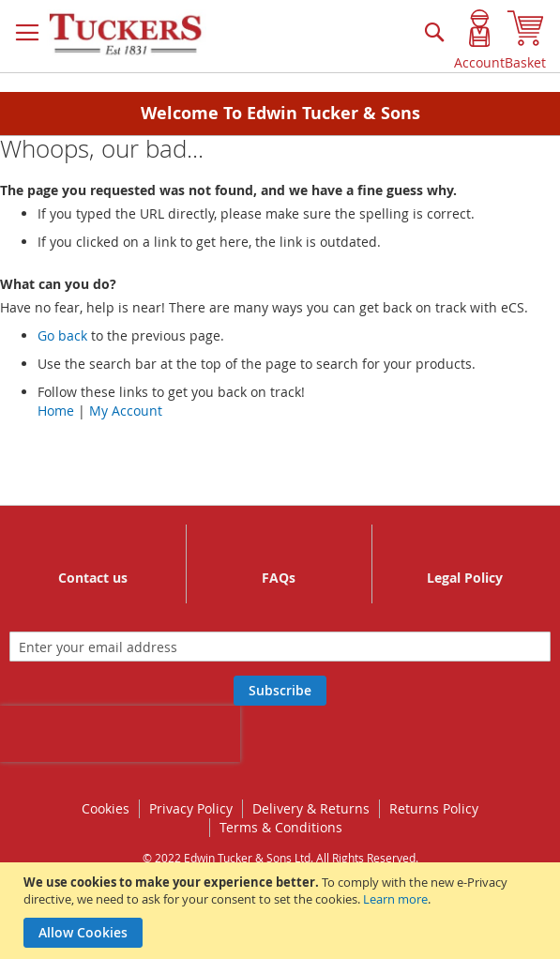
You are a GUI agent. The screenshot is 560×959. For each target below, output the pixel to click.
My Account (126, 411)
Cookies (106, 808)
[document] (282, 911)
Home (56, 411)
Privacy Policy (191, 808)
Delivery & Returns (311, 808)
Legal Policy (465, 578)
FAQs (279, 578)
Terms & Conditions (281, 827)
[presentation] (120, 734)
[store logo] (127, 35)
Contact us (93, 578)
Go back (62, 335)
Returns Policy (434, 808)
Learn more (395, 899)
